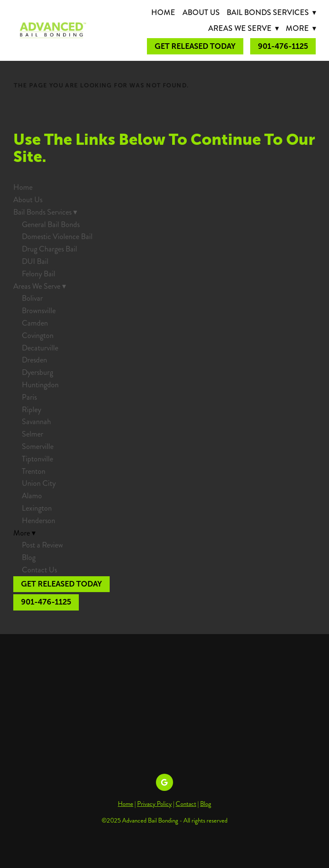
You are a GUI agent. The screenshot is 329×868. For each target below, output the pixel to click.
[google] (164, 782)
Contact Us (39, 570)
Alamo (32, 496)
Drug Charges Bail (49, 249)
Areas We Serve (244, 28)
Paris (29, 397)
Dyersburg (37, 372)
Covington (38, 335)
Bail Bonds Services (271, 12)
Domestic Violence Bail (57, 236)
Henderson (39, 521)
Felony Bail (39, 274)
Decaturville (40, 348)
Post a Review (42, 545)
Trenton (34, 471)
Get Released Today (195, 46)
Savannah (36, 422)
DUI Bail (35, 261)
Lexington (37, 508)
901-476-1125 (283, 46)
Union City (39, 483)
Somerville (38, 446)
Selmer (33, 434)
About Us (201, 12)
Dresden (34, 360)
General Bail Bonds (51, 224)
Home (163, 12)
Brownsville (39, 311)
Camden (35, 323)
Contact (186, 804)
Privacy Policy (154, 804)
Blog (29, 557)
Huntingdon (40, 385)
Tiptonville (37, 459)
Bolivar (32, 298)
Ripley (31, 410)
